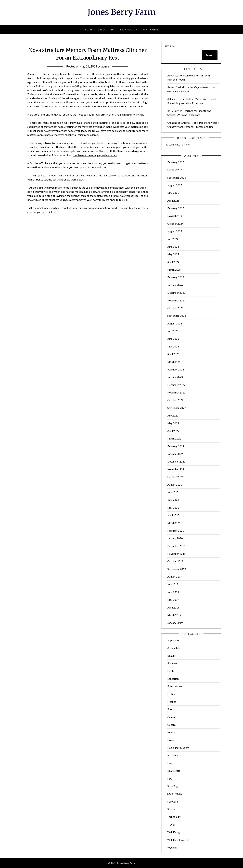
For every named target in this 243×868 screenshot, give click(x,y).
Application (174, 640)
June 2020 (173, 500)
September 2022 (177, 408)
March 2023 (174, 362)
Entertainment (175, 686)
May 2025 (173, 193)
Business (172, 663)
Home (88, 29)
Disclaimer (106, 29)
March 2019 (174, 615)
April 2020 (173, 515)
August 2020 (175, 485)
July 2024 (173, 239)
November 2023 (176, 300)
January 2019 (175, 623)
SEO (170, 779)
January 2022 (175, 454)
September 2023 (177, 316)
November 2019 (176, 554)
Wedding (172, 848)
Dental (171, 671)
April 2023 (173, 354)
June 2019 (173, 592)
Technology (128, 29)
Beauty (171, 656)
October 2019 (175, 561)
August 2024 (175, 231)
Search (170, 46)
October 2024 (175, 224)
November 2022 (176, 392)
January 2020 (175, 538)
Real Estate (174, 771)
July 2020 (173, 492)
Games (171, 717)
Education (173, 679)
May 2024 (173, 254)
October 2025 (175, 170)
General (172, 725)
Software (173, 802)
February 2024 (176, 277)
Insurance (173, 755)
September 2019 (177, 569)
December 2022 (176, 385)
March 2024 (174, 270)
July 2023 (173, 331)
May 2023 (173, 346)
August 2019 (175, 577)
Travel (171, 825)
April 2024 (173, 262)
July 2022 (173, 415)
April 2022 (173, 431)
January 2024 (175, 285)
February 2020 (176, 531)
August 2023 (175, 323)
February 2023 (176, 369)
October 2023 (175, 308)
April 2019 (173, 607)
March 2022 (174, 438)
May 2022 (173, 423)
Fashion (172, 694)
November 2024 (176, 216)
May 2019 (173, 600)
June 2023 (173, 339)
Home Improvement (178, 748)
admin (105, 66)
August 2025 (175, 185)
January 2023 (175, 377)
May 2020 (173, 508)
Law (170, 763)
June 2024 (173, 247)
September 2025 (177, 178)
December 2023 (176, 293)
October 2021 (175, 477)
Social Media (175, 794)
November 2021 (176, 469)
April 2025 (173, 201)
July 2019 (173, 584)
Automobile (174, 648)
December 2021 (176, 461)
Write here (151, 29)
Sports (171, 809)
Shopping (173, 786)
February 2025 (176, 208)
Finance (172, 702)
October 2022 (175, 400)
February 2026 (176, 162)
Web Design (174, 832)
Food (170, 709)
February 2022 (176, 446)
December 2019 (176, 546)
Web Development (178, 840)
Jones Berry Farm (122, 12)
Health (171, 732)
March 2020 (174, 523)
